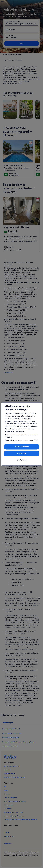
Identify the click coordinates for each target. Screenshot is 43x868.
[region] (21, 434)
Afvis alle (21, 453)
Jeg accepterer (21, 447)
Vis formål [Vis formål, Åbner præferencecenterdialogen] (21, 460)
